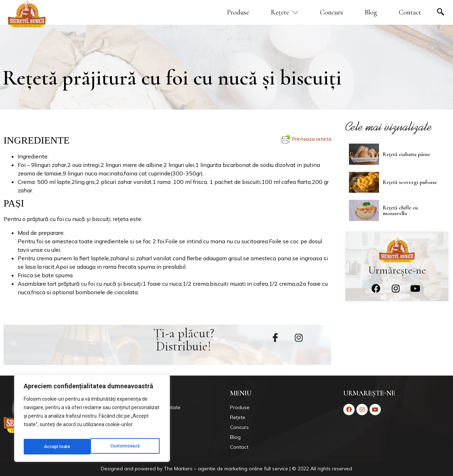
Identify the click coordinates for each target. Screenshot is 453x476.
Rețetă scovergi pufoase (410, 182)
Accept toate (128, 447)
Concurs (331, 12)
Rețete (285, 12)
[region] (92, 420)
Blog (371, 12)
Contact (410, 12)
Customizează (59, 447)
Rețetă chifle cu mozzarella (400, 209)
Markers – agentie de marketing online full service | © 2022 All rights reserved (263, 469)
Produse (238, 12)
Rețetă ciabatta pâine (406, 154)
